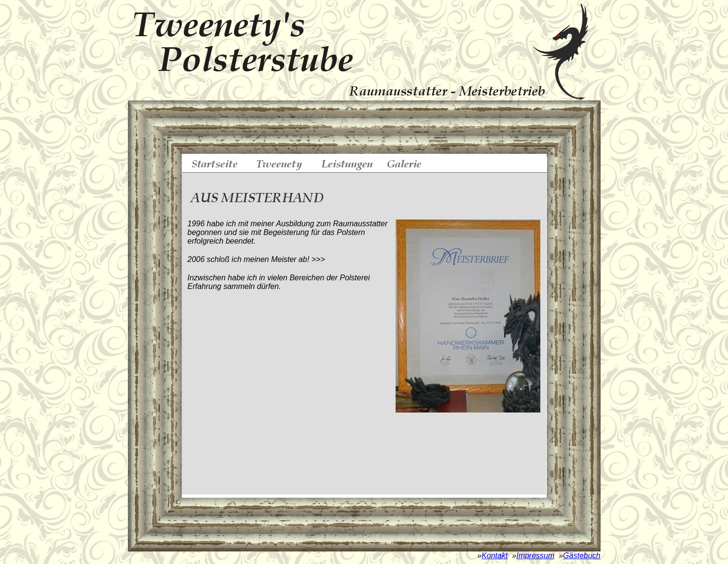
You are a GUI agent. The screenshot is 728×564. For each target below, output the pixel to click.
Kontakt (494, 556)
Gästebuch (582, 556)
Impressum (535, 556)
